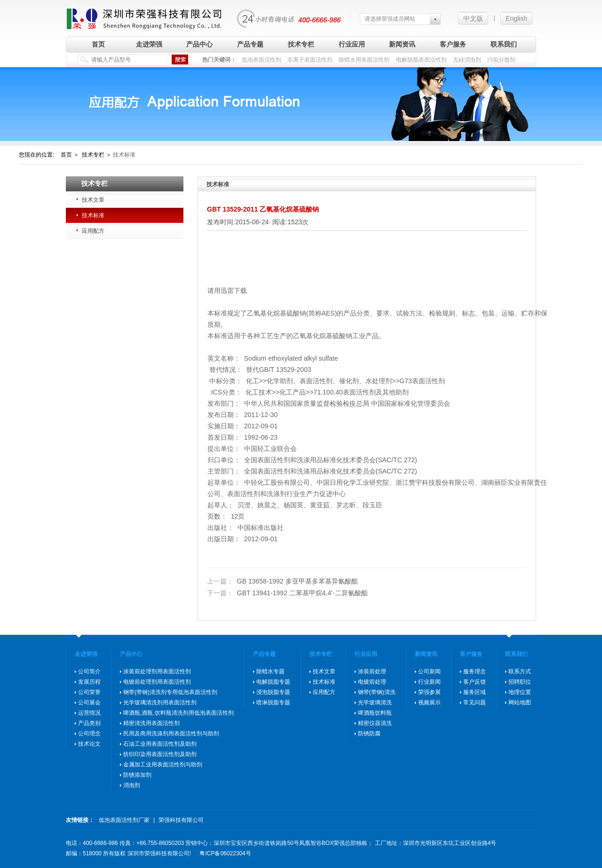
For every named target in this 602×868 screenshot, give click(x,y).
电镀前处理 (372, 682)
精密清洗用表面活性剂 (151, 723)
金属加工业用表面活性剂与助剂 (163, 765)
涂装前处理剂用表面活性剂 (157, 671)
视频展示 (429, 702)
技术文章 (93, 200)
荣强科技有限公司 (181, 820)
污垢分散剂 (501, 60)
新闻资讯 (402, 44)
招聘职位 (520, 682)
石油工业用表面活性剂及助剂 (160, 744)
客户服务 (453, 44)
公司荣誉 (89, 692)
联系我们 (504, 44)
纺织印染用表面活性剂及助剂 (160, 754)
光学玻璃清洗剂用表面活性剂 (160, 702)
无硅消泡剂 (467, 60)
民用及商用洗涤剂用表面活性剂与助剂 (171, 734)
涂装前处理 (372, 671)
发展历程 (89, 682)
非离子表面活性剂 (310, 60)
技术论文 (89, 744)
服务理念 (475, 671)
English (516, 18)
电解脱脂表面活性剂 (421, 60)
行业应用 (352, 44)
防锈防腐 (369, 734)
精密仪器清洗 (375, 723)
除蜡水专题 (270, 671)
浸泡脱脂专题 (273, 692)
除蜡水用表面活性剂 (364, 60)
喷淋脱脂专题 (273, 702)
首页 (98, 44)
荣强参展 (429, 692)
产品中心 (199, 44)
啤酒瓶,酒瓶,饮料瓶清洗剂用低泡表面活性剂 (178, 713)
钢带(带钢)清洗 (377, 692)
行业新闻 (429, 682)
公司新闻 (429, 671)
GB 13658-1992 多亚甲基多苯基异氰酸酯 (282, 581)
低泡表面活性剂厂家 (124, 820)
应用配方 (93, 231)
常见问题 (475, 702)
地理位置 (520, 692)
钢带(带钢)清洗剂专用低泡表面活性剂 (170, 692)
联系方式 (520, 671)
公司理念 (89, 734)
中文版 (473, 18)
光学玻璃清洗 (375, 702)
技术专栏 (301, 44)
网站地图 (520, 702)
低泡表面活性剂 (261, 60)
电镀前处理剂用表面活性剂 (157, 682)
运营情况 (89, 713)
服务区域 (475, 692)
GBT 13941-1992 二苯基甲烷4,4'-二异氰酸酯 (287, 593)
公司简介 (89, 671)
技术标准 (93, 215)
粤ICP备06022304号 (225, 853)
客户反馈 (475, 682)
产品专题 (250, 44)
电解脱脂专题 (273, 682)
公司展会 (89, 702)
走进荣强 (149, 44)
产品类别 (89, 723)
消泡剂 (132, 785)
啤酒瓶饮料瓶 (375, 713)
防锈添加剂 (137, 775)
